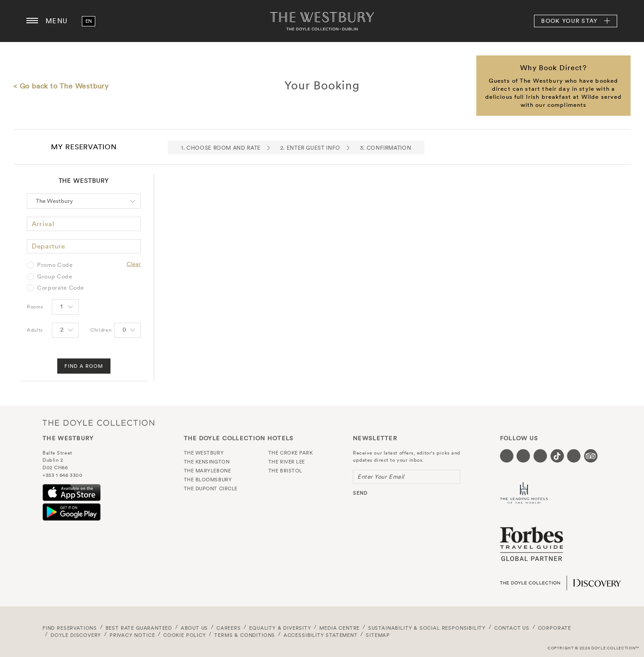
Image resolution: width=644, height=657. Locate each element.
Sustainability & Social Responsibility (427, 628)
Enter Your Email (381, 477)
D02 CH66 (55, 467)
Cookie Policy (185, 635)
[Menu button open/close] (32, 21)
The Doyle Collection (98, 423)
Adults (35, 330)
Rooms (35, 307)
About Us (195, 628)
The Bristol (285, 471)
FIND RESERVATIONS (70, 628)
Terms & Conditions (245, 635)
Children (101, 330)
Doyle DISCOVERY (76, 635)
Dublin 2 (53, 460)
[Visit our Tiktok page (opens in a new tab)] (557, 456)
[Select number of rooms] (65, 307)
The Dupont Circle (211, 489)
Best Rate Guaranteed (139, 628)
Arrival (43, 224)
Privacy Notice (132, 635)
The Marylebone (208, 471)
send (360, 493)
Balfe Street (57, 453)
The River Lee (287, 462)
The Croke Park (291, 453)
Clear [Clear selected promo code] (134, 264)
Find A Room (84, 366)
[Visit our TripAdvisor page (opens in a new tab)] (591, 456)
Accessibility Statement (321, 635)
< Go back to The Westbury (61, 86)
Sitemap (378, 635)
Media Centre (339, 628)
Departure (49, 246)
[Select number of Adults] (65, 330)
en (89, 21)
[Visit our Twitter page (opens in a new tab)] (523, 456)
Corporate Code (61, 288)
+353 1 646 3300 (62, 475)
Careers (229, 628)
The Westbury (322, 21)
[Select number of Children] (127, 330)
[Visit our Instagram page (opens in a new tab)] (540, 456)
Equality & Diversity (280, 628)
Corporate (555, 628)
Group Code (55, 277)
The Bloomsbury (208, 480)
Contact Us (512, 628)
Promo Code (55, 265)
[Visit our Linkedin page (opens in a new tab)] (574, 456)
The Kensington (207, 462)
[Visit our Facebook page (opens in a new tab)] (507, 456)
